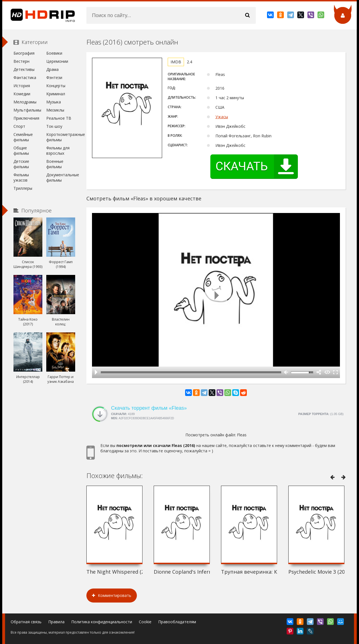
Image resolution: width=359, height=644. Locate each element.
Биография (24, 53)
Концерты (56, 86)
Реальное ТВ (59, 118)
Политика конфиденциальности (102, 622)
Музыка (54, 102)
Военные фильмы (55, 164)
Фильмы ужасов (21, 177)
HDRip (39, 15)
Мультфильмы (27, 110)
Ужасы (222, 117)
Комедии (22, 94)
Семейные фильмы (23, 137)
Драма (52, 69)
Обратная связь (26, 622)
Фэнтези (54, 77)
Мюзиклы (55, 110)
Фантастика (25, 77)
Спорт (19, 126)
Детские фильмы (21, 164)
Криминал (56, 94)
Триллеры (23, 188)
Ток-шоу (54, 126)
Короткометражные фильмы (61, 137)
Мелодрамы (25, 102)
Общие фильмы (21, 150)
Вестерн (21, 61)
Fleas (242, 435)
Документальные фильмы (61, 177)
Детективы (24, 69)
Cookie (145, 622)
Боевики (54, 53)
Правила (56, 622)
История (22, 86)
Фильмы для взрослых (58, 150)
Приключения (26, 118)
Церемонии (57, 61)
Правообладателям (177, 622)
